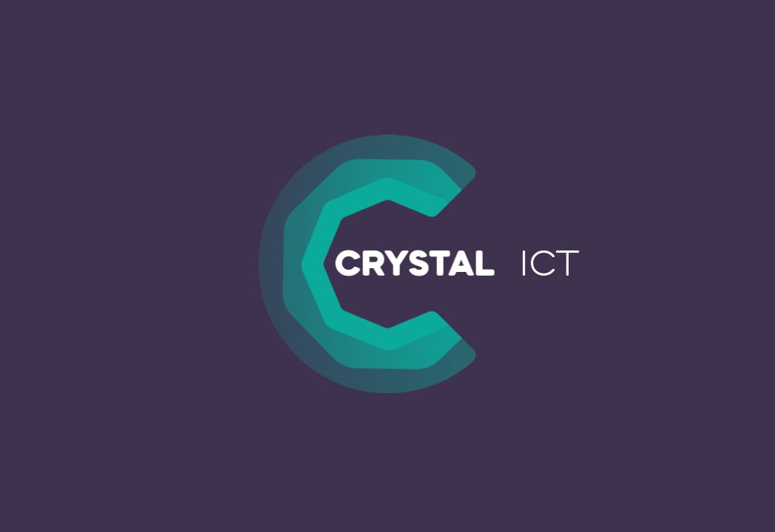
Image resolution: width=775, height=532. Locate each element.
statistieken (352, 447)
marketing (463, 447)
